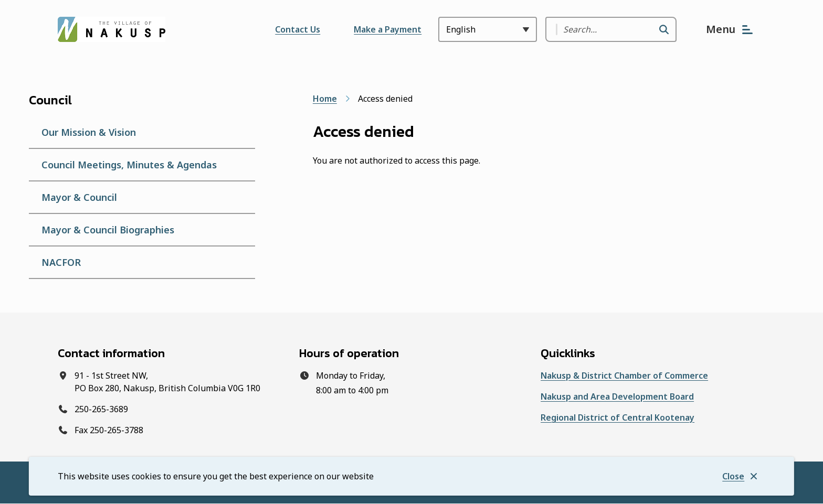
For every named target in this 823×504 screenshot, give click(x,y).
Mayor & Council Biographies (108, 230)
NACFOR (61, 262)
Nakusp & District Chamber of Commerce (624, 376)
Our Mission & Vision (89, 132)
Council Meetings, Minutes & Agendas (129, 165)
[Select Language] (488, 29)
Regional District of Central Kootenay (618, 417)
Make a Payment (388, 29)
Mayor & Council (79, 197)
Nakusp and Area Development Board (617, 396)
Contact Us (298, 29)
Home (325, 99)
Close (733, 476)
